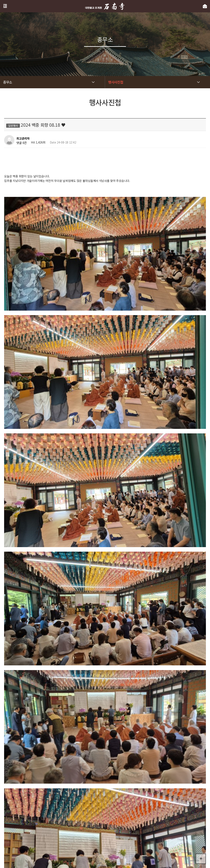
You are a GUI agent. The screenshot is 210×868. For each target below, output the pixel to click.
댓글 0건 (22, 143)
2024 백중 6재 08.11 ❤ (36, 779)
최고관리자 (23, 139)
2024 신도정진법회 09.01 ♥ (39, 768)
